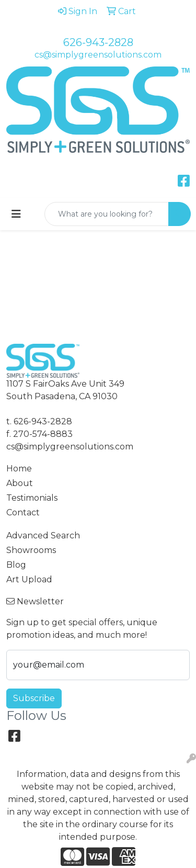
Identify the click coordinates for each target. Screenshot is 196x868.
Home (19, 469)
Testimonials (32, 498)
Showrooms (31, 550)
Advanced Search (43, 536)
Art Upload (29, 579)
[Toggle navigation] (16, 214)
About (20, 483)
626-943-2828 (98, 42)
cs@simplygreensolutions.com (98, 55)
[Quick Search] (107, 214)
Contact (23, 512)
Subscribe (34, 698)
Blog (16, 565)
